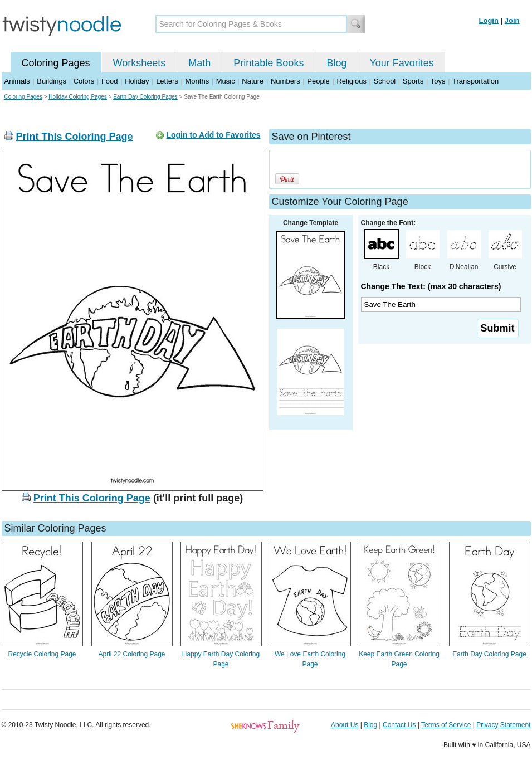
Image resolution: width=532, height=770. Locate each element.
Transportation (475, 81)
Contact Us (399, 725)
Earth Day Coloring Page (489, 654)
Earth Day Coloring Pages (145, 97)
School (385, 81)
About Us (345, 725)
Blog (336, 63)
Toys (438, 81)
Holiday (137, 81)
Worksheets (140, 63)
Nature (253, 81)
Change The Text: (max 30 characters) (431, 286)
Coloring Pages (56, 63)
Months (197, 81)
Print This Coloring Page (75, 137)
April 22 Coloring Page (131, 654)
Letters (167, 81)
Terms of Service (446, 725)
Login (489, 20)
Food (110, 81)
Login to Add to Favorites (213, 135)
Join (512, 20)
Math (199, 63)
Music (226, 81)
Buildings (52, 81)
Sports (413, 81)
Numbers (285, 81)
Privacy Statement (503, 725)
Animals (17, 81)
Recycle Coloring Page (42, 654)
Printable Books (269, 63)
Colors (84, 81)
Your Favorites (401, 63)
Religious (351, 81)
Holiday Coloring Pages (78, 97)
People (318, 81)
